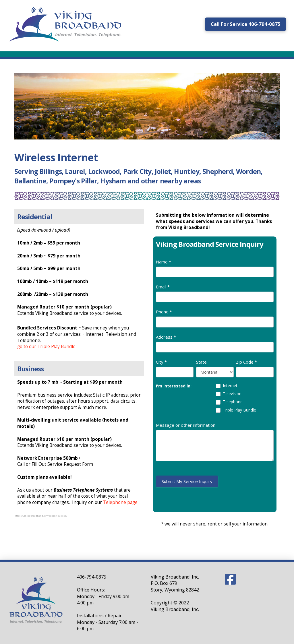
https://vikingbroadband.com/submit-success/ (41, 516)
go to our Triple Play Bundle (46, 347)
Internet (227, 386)
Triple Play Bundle (236, 410)
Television (229, 394)
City (161, 362)
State (201, 362)
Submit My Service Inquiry (187, 481)
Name (164, 262)
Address (166, 337)
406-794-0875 (92, 577)
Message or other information (186, 425)
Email (163, 287)
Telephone (229, 402)
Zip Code (246, 362)
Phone (164, 312)
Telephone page (120, 502)
